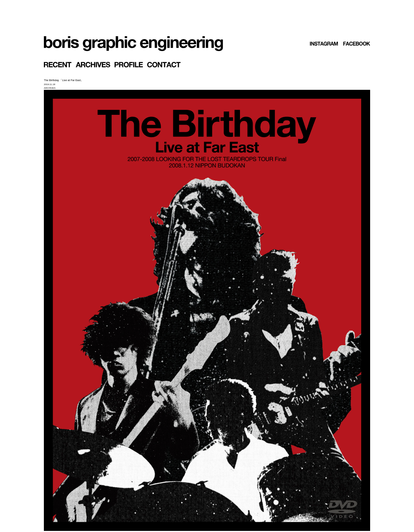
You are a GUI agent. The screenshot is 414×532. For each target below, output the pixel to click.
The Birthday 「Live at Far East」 (64, 80)
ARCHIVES (50, 88)
